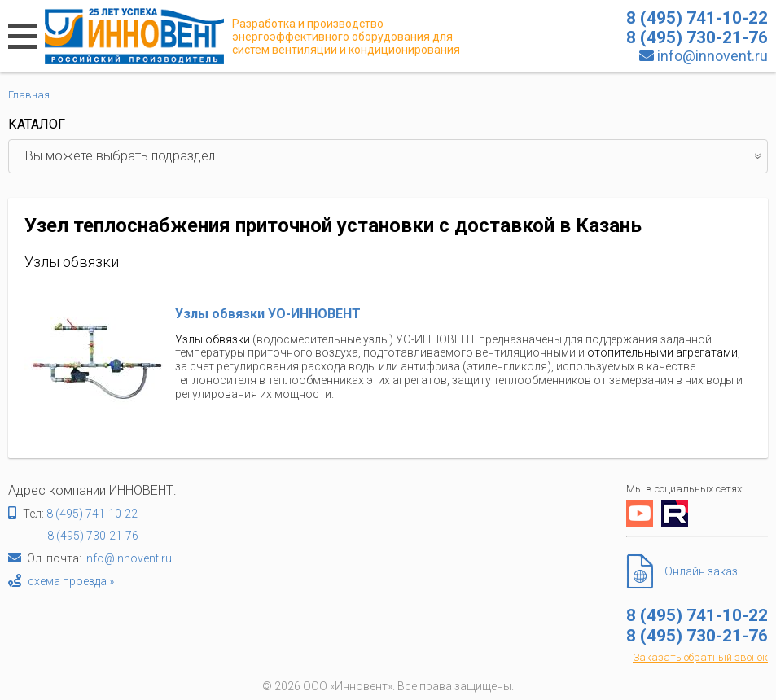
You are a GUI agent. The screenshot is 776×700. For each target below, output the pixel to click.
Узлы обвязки (213, 339)
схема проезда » (71, 581)
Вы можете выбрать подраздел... (396, 156)
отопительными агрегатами (662, 352)
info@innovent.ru (712, 56)
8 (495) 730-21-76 (93, 536)
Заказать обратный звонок (700, 657)
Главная (29, 95)
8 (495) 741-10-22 (92, 514)
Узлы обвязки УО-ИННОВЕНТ (268, 314)
